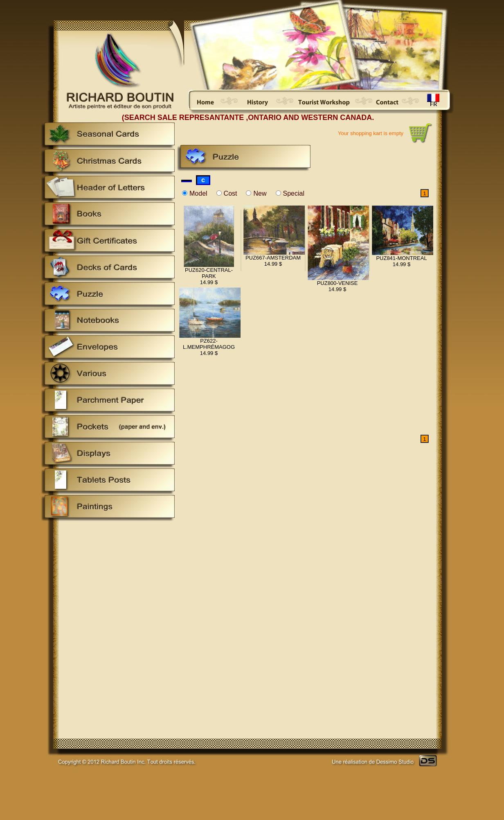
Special (294, 193)
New (260, 193)
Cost (231, 193)
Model (198, 193)
